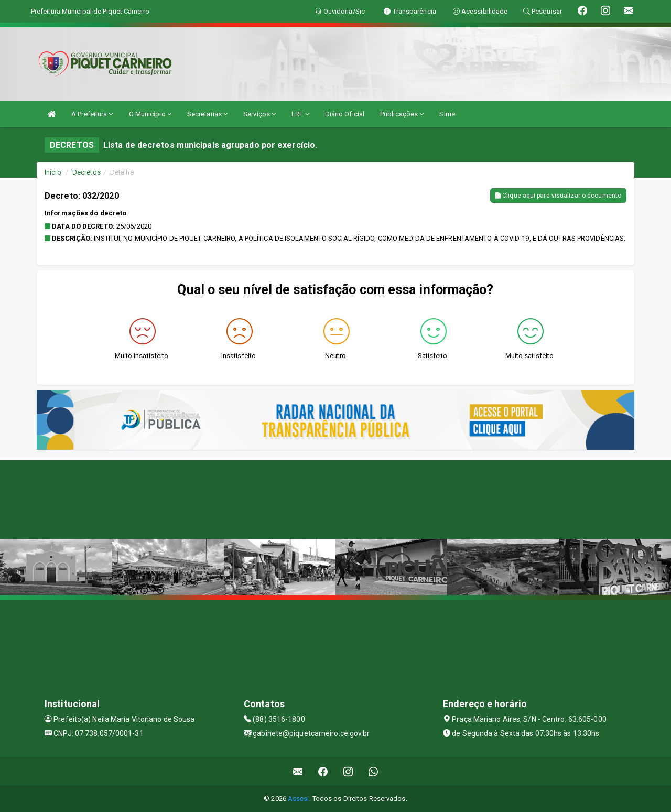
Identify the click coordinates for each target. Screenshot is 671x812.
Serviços (259, 114)
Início (53, 172)
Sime (447, 114)
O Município (150, 114)
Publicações (402, 114)
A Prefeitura (92, 114)
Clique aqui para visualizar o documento (558, 196)
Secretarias (207, 114)
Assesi (299, 799)
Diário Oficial (345, 114)
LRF (300, 114)
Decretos (86, 172)
